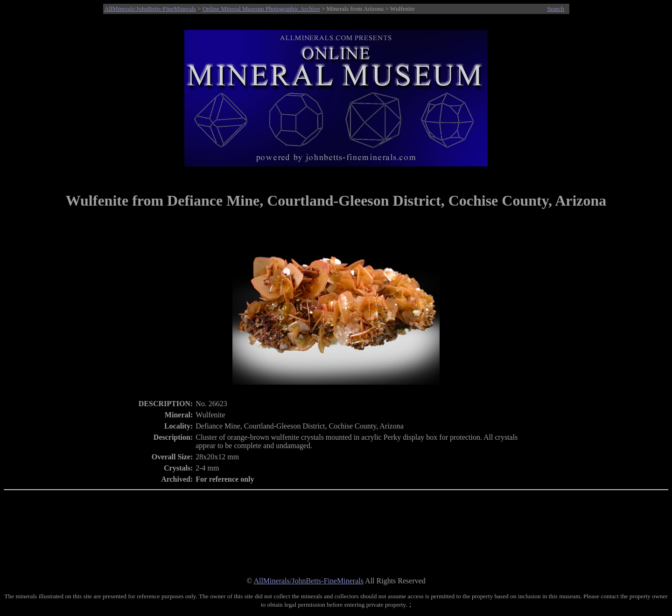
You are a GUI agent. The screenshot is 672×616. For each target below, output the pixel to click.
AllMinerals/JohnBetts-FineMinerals (150, 9)
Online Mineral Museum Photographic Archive (261, 9)
